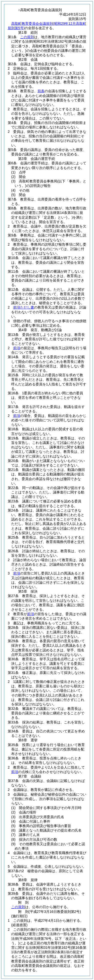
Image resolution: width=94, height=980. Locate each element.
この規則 (27, 37)
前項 (17, 348)
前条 (41, 91)
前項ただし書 (24, 307)
